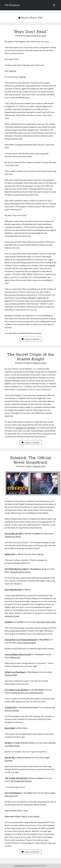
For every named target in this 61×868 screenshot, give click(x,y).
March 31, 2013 (39, 36)
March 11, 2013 (39, 363)
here (6, 277)
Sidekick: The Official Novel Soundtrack (31, 460)
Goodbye (9, 622)
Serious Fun (15, 657)
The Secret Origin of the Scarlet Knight (31, 357)
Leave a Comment (30, 339)
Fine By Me (9, 757)
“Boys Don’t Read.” (31, 32)
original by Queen (12, 616)
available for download (25, 428)
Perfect (8, 743)
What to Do (10, 554)
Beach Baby (10, 728)
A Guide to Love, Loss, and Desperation (27, 693)
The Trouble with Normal (15, 778)
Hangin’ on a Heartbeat (15, 672)
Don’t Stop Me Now (13, 589)
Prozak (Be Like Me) (13, 534)
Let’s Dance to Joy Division (16, 690)
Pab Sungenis (12, 5)
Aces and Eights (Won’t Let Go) (18, 654)
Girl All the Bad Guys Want (16, 569)
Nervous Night (11, 675)
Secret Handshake (13, 793)
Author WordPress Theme (24, 866)
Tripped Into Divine (13, 536)
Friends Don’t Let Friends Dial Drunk (20, 640)
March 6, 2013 (39, 466)
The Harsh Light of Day (46, 622)
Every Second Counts (27, 643)
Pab (28, 36)
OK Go (40, 554)
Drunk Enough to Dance (20, 572)
